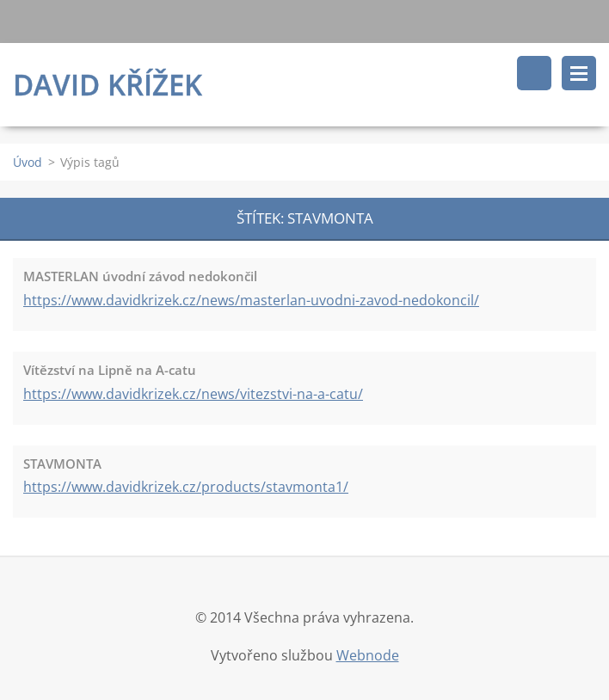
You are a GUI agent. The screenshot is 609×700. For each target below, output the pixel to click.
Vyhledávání (534, 73)
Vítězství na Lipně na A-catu (110, 370)
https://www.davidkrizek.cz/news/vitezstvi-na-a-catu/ (193, 394)
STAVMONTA (62, 464)
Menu (579, 73)
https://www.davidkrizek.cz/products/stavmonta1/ (186, 487)
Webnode (368, 655)
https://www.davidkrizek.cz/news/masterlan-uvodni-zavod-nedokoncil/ (251, 300)
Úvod (28, 162)
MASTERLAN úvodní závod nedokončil (140, 276)
